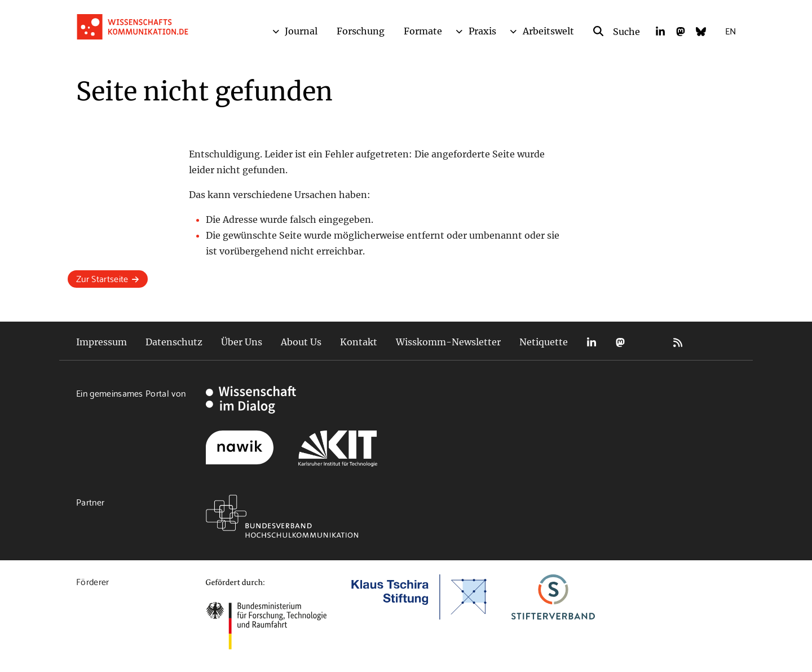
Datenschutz (174, 342)
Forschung (361, 31)
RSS (678, 342)
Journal (301, 31)
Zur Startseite (102, 278)
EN (731, 30)
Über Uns (242, 342)
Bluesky (649, 342)
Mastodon (620, 342)
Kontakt (359, 342)
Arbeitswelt (548, 31)
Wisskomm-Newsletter (448, 342)
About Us (301, 342)
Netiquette (544, 342)
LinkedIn (592, 342)
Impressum (101, 342)
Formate (423, 31)
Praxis (482, 31)
